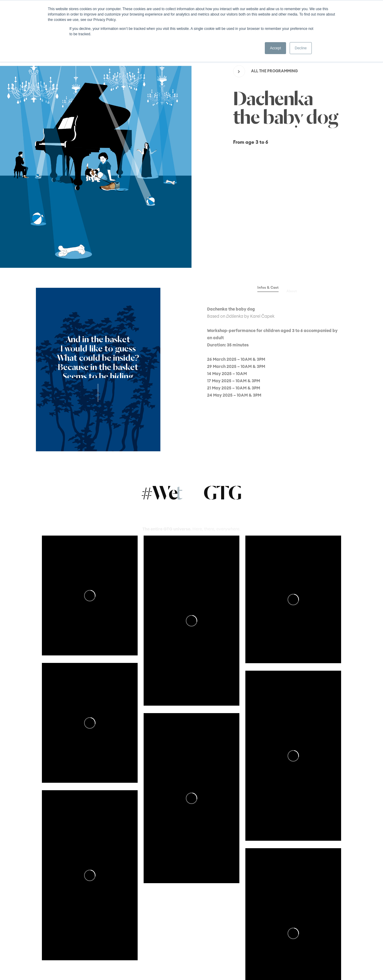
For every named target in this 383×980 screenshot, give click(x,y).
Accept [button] (275, 48)
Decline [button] (301, 48)
